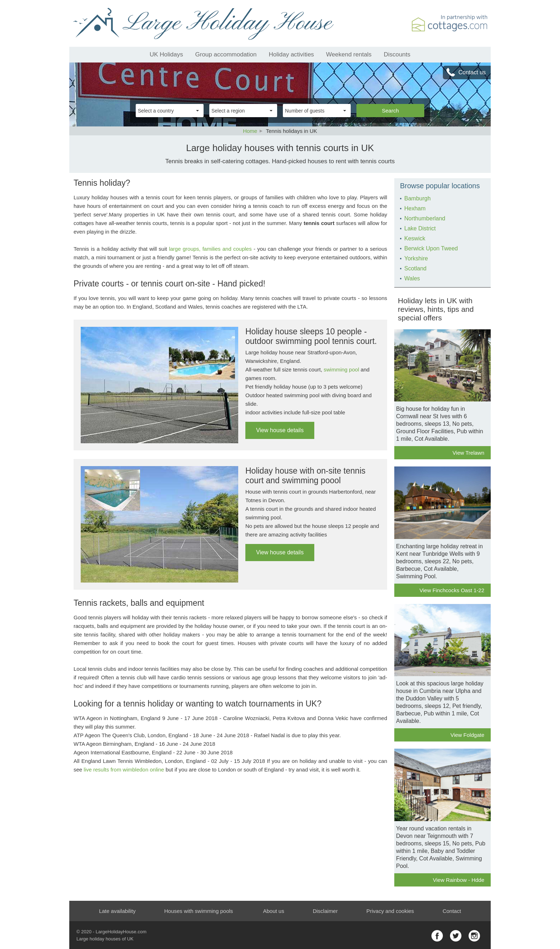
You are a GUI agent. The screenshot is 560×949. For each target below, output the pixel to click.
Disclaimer (325, 911)
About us (273, 911)
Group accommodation (226, 54)
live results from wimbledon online (124, 770)
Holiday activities (292, 54)
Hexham (415, 208)
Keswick (415, 238)
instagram (474, 936)
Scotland (415, 268)
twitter (456, 936)
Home (250, 131)
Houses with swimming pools (199, 911)
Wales (412, 278)
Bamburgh (417, 198)
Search (390, 111)
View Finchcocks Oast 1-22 (452, 590)
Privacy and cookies (390, 911)
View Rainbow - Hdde (459, 880)
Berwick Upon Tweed (431, 248)
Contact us (472, 72)
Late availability (117, 911)
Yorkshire (416, 258)
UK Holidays (166, 54)
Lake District (420, 228)
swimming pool (341, 369)
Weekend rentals (349, 54)
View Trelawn (468, 453)
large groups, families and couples (210, 249)
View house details (280, 430)
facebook (437, 936)
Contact (452, 911)
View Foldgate (467, 735)
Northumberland (425, 218)
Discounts (397, 54)
